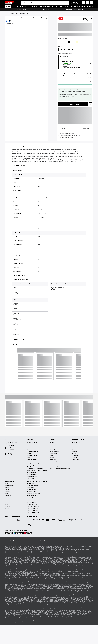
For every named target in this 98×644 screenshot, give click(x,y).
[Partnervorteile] (53, 459)
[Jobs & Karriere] (53, 446)
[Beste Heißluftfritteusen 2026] (34, 499)
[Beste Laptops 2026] (32, 497)
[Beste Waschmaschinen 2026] (34, 493)
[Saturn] (12, 3)
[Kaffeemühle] (8, 491)
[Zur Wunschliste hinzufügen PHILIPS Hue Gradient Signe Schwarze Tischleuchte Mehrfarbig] (91, 104)
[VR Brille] (7, 505)
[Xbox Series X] (8, 508)
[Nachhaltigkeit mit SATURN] (33, 461)
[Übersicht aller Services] (32, 442)
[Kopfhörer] (74, 452)
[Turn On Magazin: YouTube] (33, 512)
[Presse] (51, 455)
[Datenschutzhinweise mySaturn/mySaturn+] (46, 541)
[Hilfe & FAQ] (30, 444)
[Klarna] (83, 520)
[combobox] (46, 3)
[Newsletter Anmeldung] (32, 455)
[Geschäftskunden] (54, 448)
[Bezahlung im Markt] (71, 520)
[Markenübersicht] (53, 454)
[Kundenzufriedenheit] (54, 444)
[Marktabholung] (31, 465)
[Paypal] (42, 520)
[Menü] (8, 6)
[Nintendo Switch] (8, 495)
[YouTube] (9, 454)
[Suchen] (23, 3)
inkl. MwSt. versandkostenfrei (87, 21)
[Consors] (30, 520)
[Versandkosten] (31, 448)
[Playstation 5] (75, 448)
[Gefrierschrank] (75, 455)
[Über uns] (52, 442)
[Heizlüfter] (7, 489)
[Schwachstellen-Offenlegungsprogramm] (58, 467)
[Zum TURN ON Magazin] (32, 484)
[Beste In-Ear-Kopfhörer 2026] (33, 505)
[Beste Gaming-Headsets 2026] (34, 486)
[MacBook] (7, 493)
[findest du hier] (11, 445)
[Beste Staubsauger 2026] (33, 501)
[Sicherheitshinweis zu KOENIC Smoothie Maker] (37, 471)
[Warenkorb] (91, 3)
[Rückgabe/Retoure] (31, 467)
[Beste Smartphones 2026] (33, 495)
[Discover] (30, 525)
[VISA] (59, 520)
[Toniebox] (7, 503)
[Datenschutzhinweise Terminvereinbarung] (59, 543)
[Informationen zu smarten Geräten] (22, 543)
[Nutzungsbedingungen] (9, 543)
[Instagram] (12, 454)
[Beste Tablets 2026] (31, 503)
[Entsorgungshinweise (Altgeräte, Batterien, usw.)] (38, 463)
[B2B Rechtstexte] (46, 543)
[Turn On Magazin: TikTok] (33, 510)
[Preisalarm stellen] (88, 3)
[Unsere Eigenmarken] (54, 452)
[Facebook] (6, 454)
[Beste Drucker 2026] (32, 489)
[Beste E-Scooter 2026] (32, 488)
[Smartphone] (75, 457)
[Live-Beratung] (30, 454)
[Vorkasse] (65, 520)
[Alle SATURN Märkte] (54, 450)
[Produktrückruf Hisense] (32, 476)
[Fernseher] (74, 454)
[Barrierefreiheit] (39, 543)
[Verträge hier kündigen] (32, 478)
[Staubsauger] (75, 450)
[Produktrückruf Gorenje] (32, 474)
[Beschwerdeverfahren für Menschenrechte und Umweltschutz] (60, 469)
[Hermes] (13, 520)
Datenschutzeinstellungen (85, 541)
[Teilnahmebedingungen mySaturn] (15, 541)
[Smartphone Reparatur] (32, 446)
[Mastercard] (53, 520)
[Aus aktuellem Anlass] (32, 491)
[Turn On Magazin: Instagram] (33, 507)
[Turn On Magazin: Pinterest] (33, 508)
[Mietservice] (30, 457)
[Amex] (48, 520)
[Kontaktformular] (11, 449)
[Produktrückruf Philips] (32, 472)
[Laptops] (74, 446)
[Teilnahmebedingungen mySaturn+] (29, 541)
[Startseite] (6, 14)
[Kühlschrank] (75, 444)
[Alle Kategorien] (75, 459)
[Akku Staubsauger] (9, 484)
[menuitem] (18, 6)
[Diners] (77, 520)
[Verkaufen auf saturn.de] (55, 463)
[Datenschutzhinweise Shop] (60, 541)
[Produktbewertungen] (11, 20)
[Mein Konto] (84, 3)
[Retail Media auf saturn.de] (55, 465)
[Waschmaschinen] (76, 442)
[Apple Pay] (36, 520)
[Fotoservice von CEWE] (32, 459)
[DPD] (19, 520)
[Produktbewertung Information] (17, 20)
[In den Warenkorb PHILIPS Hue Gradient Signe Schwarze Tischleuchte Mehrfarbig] (73, 104)
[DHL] (7, 520)
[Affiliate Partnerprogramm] (55, 461)
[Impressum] (32, 543)
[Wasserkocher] (8, 507)
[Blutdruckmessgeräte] (9, 486)
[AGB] (6, 541)
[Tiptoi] (6, 501)
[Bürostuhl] (7, 488)
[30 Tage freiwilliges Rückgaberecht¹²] (35, 469)
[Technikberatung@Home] (33, 452)
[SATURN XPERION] (53, 457)
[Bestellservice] (30, 450)
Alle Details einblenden (19, 275)
